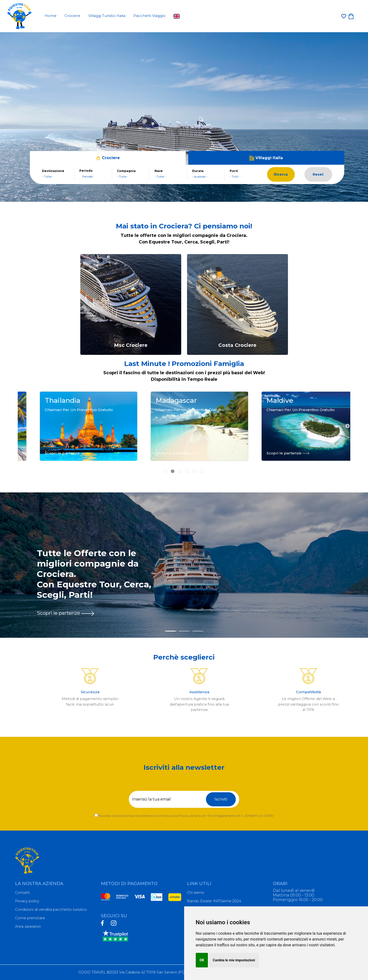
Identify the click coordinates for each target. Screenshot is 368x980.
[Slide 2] (184, 631)
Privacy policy (27, 901)
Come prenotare (30, 918)
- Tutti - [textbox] (235, 176)
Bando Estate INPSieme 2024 (214, 901)
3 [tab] (180, 465)
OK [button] (202, 960)
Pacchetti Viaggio (149, 16)
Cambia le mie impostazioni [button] (234, 960)
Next (347, 426)
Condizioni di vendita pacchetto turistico (51, 909)
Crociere (72, 16)
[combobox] (56, 177)
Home (51, 16)
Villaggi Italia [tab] (266, 158)
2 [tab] (173, 465)
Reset (318, 174)
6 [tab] (202, 465)
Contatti (22, 892)
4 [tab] (188, 465)
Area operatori (28, 926)
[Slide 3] (198, 631)
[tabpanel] (73, 426)
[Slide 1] (171, 631)
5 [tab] (195, 465)
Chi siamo (196, 892)
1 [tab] (166, 465)
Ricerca (281, 174)
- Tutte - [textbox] (48, 176)
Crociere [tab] (108, 158)
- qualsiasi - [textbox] (200, 176)
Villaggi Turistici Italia (107, 16)
